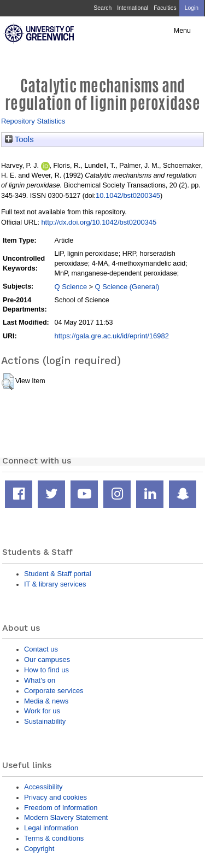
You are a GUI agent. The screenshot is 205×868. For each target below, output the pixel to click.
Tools (19, 139)
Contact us (41, 649)
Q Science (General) (127, 287)
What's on (40, 680)
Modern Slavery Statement (66, 817)
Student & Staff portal (58, 574)
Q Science (71, 287)
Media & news (46, 701)
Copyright (39, 849)
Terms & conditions (54, 838)
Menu (182, 31)
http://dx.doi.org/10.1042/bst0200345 (99, 222)
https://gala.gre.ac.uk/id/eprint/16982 (112, 336)
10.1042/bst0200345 (128, 195)
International (133, 8)
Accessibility (43, 787)
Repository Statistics (33, 121)
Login (192, 8)
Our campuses (47, 659)
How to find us (46, 670)
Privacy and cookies (55, 797)
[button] (8, 382)
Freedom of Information (61, 808)
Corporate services (54, 691)
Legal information (51, 828)
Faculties (165, 8)
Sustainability (45, 721)
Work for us (42, 711)
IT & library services (55, 584)
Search (102, 8)
